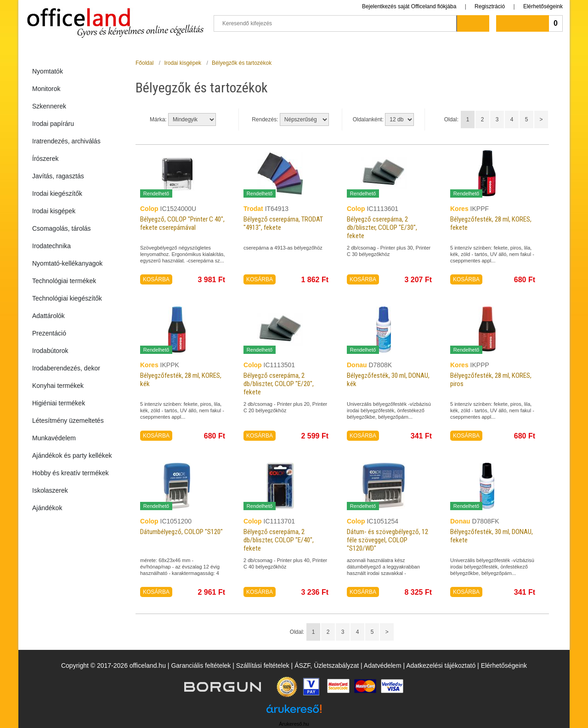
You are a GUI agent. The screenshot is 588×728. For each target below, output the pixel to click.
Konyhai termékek (58, 386)
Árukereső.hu (294, 724)
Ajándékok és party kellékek (72, 455)
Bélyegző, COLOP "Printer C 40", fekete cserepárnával (182, 223)
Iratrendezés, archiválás (66, 141)
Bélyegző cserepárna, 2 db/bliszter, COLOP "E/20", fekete (279, 384)
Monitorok (46, 89)
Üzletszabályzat (336, 665)
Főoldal (144, 63)
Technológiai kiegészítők (67, 298)
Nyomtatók (48, 71)
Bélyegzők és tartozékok (242, 63)
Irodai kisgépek (54, 211)
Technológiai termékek (64, 281)
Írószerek (45, 159)
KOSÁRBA (156, 279)
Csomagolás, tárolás (62, 228)
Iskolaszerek (50, 490)
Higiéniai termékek (59, 403)
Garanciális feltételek (201, 665)
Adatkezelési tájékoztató (441, 665)
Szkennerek (49, 106)
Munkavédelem (54, 438)
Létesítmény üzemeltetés (68, 421)
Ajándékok (47, 508)
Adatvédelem (383, 665)
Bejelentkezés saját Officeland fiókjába (409, 6)
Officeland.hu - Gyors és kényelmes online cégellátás (115, 19)
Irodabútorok (50, 351)
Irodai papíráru (53, 124)
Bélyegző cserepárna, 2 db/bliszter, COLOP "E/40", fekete (279, 540)
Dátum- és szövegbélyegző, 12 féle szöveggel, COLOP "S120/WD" (387, 540)
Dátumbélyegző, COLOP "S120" (181, 532)
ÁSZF (302, 665)
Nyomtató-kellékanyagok (67, 263)
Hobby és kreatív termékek (71, 473)
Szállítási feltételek (263, 665)
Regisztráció (490, 6)
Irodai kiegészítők (57, 193)
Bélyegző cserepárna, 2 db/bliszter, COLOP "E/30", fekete (382, 227)
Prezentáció (49, 333)
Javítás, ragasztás (58, 176)
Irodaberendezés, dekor (66, 368)
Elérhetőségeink (543, 6)
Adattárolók (48, 316)
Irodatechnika (51, 246)
